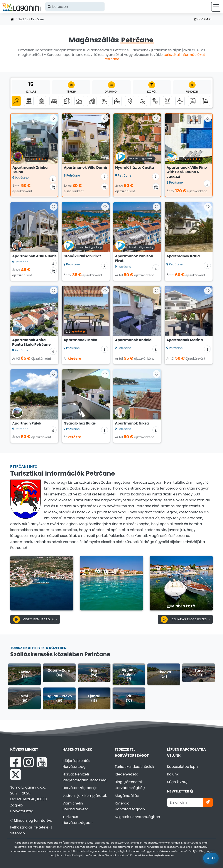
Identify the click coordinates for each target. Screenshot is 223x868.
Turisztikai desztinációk (134, 767)
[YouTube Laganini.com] (42, 762)
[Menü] (216, 7)
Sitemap (18, 833)
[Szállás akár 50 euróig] (180, 101)
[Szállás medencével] (117, 101)
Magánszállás (127, 796)
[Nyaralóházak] (41, 101)
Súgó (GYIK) (177, 782)
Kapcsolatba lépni (183, 767)
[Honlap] (12, 20)
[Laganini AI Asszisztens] (211, 858)
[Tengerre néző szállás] (168, 101)
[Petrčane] (42, 583)
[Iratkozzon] (208, 802)
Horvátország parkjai (80, 788)
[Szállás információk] (53, 179)
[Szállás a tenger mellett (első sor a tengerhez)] (104, 101)
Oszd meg (203, 19)
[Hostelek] (205, 101)
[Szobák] (54, 101)
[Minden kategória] (16, 101)
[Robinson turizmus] (79, 101)
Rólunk (173, 774)
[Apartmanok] (29, 101)
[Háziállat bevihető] (155, 101)
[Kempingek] (193, 101)
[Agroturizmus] (92, 101)
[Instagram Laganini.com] (29, 762)
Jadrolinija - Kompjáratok (85, 796)
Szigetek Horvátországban (137, 817)
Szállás (23, 19)
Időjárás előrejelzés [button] (184, 619)
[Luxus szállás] (142, 101)
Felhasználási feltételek (30, 827)
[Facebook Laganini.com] (15, 762)
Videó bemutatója (34, 619)
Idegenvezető (127, 774)
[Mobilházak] (67, 101)
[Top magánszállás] (130, 101)
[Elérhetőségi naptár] (53, 187)
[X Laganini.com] (16, 775)
